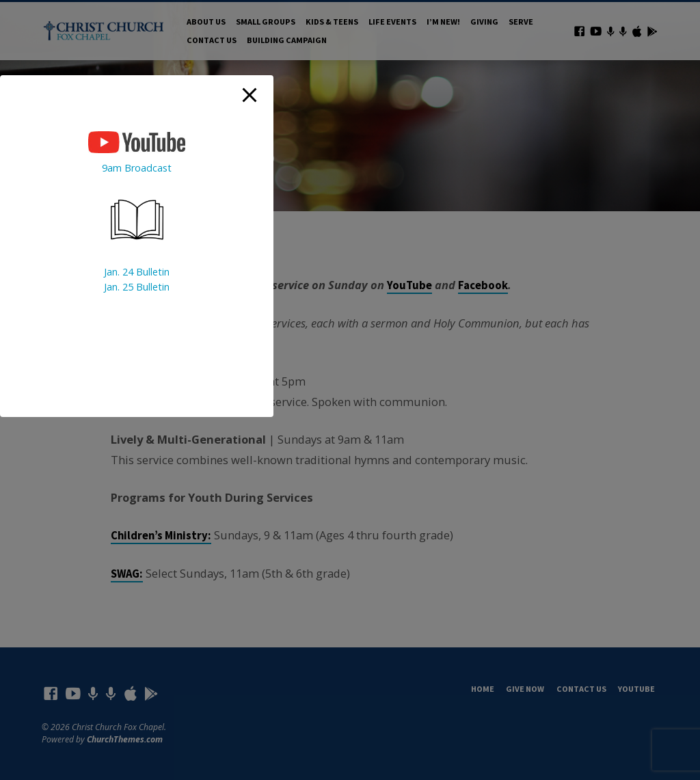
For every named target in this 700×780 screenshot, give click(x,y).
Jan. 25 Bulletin (137, 287)
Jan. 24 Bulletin (137, 272)
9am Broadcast (137, 168)
